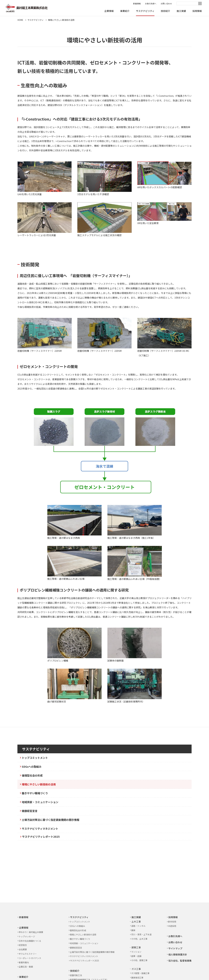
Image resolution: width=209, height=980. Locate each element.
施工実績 (181, 11)
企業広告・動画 (26, 967)
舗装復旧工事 (137, 978)
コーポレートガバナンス (30, 958)
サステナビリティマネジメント (40, 829)
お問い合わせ (166, 4)
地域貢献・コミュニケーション (40, 802)
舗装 (133, 930)
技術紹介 (165, 11)
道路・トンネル (138, 926)
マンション (136, 952)
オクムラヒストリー (28, 954)
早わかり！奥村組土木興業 (31, 932)
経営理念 (23, 945)
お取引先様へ (151, 4)
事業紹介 (125, 11)
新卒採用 (172, 922)
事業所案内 (24, 962)
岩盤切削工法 (76, 975)
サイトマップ (175, 948)
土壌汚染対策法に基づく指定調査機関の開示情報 (51, 820)
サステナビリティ (145, 11)
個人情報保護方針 (178, 954)
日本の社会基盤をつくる (30, 941)
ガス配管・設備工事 (140, 973)
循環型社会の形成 (32, 775)
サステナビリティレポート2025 (41, 837)
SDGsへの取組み (32, 767)
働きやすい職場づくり (35, 793)
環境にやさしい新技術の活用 (61, 20)
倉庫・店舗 (136, 956)
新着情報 (137, 4)
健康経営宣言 (30, 811)
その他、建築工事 (139, 960)
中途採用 (172, 926)
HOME (20, 20)
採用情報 (197, 11)
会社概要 (23, 949)
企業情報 (109, 11)
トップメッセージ (27, 936)
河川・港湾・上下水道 (141, 934)
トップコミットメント (35, 758)
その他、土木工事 (139, 939)
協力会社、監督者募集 (180, 961)
